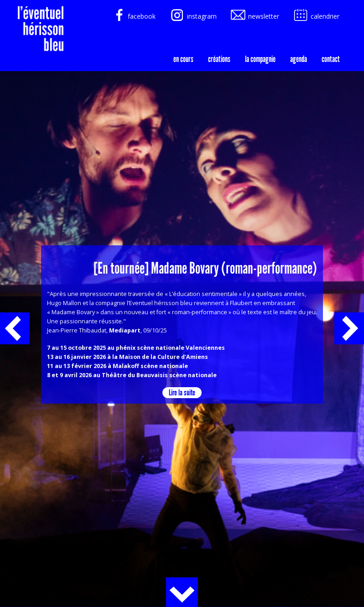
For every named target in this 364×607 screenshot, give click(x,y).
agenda (299, 59)
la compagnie (260, 59)
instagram (193, 16)
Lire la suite (182, 392)
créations (219, 59)
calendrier (316, 16)
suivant (349, 328)
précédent (15, 328)
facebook (133, 16)
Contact (331, 59)
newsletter (255, 16)
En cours (183, 59)
